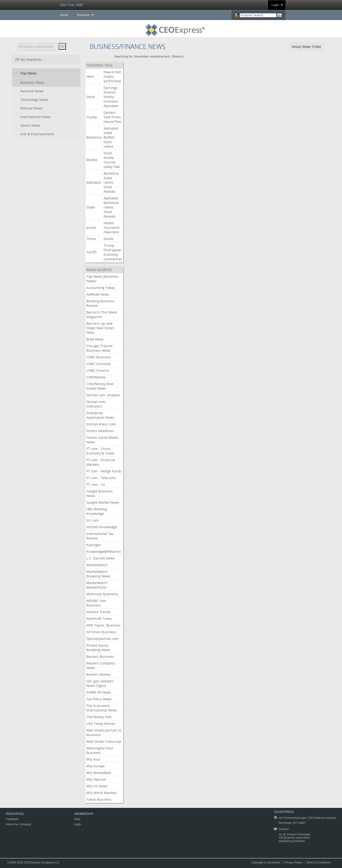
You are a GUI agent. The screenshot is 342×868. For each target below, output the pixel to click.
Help (77, 819)
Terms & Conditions (318, 863)
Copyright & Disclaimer (266, 863)
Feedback (12, 819)
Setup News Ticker (306, 47)
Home (64, 15)
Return (178, 56)
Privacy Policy (293, 863)
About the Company (18, 824)
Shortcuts (83, 15)
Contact (284, 829)
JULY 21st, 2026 (71, 5)
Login (275, 5)
